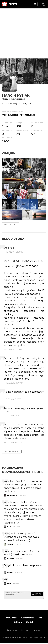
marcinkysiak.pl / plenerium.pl (18, 115)
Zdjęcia (8, 153)
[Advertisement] (24, 33)
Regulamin (12, 631)
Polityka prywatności (31, 631)
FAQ (40, 619)
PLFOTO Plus (27, 619)
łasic (9, 583)
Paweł (10, 573)
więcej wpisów (12, 451)
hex (9, 527)
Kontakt (30, 623)
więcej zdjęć (11, 224)
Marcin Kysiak (16, 95)
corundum (12, 495)
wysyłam (37, 594)
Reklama (18, 623)
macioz (10, 559)
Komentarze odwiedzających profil (23, 470)
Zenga (10, 544)
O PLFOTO (11, 619)
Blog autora (13, 239)
